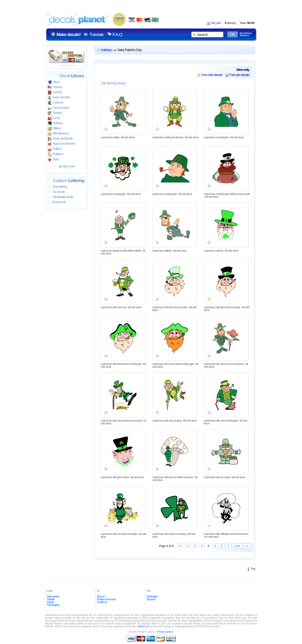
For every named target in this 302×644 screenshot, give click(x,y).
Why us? (101, 596)
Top (253, 569)
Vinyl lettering (57, 187)
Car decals (56, 192)
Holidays (55, 123)
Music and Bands (60, 139)
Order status (152, 596)
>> (247, 546)
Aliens (54, 82)
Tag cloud (151, 599)
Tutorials (96, 35)
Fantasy (55, 113)
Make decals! (53, 596)
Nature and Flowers (61, 144)
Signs (53, 160)
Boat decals (57, 202)
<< (181, 546)
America (55, 87)
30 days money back (106, 599)
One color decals (212, 75)
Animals (55, 93)
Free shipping (53, 605)
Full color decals (239, 75)
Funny (54, 118)
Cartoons (55, 103)
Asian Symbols (59, 98)
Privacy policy (165, 632)
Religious (55, 154)
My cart (214, 23)
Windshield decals (60, 197)
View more (67, 166)
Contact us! (102, 602)
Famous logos (58, 108)
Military (54, 129)
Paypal (50, 602)
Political (54, 149)
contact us (143, 626)
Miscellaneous (58, 134)
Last (237, 546)
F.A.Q (117, 35)
